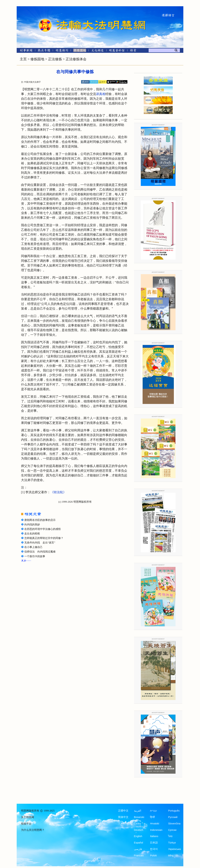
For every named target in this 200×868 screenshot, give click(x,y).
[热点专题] (44, 51)
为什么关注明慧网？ (33, 830)
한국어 (154, 849)
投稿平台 (26, 824)
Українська (174, 849)
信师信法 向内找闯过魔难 (40, 552)
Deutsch (139, 830)
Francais (139, 855)
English (138, 836)
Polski (153, 855)
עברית (153, 811)
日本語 (154, 843)
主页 (23, 59)
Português (174, 811)
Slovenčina (174, 824)
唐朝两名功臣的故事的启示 (40, 520)
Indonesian (156, 830)
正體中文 (123, 811)
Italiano (154, 836)
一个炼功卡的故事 (35, 556)
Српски (172, 830)
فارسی (138, 849)
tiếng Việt (173, 855)
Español (139, 843)
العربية (138, 811)
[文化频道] (97, 51)
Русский (173, 817)
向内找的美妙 (32, 525)
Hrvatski (155, 824)
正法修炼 (55, 59)
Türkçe (172, 843)
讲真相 (101, 94)
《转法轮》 (58, 492)
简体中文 (123, 817)
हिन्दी (152, 817)
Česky (137, 824)
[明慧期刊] (62, 51)
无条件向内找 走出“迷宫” (40, 543)
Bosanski (139, 817)
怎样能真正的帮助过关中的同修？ (44, 538)
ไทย (170, 836)
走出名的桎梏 (32, 534)
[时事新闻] (25, 51)
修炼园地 (37, 59)
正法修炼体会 (76, 59)
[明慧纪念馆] (117, 51)
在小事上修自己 (33, 547)
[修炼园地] (80, 51)
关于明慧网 (28, 817)
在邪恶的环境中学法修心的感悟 (43, 529)
